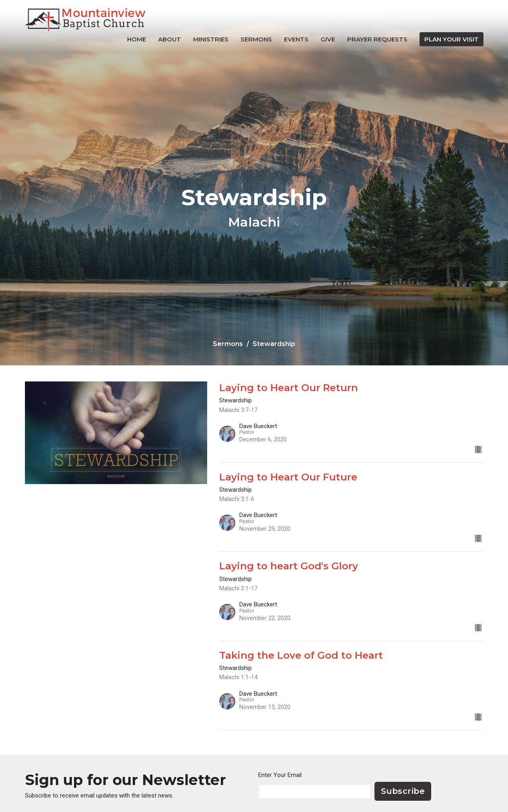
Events (296, 39)
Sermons (256, 39)
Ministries (211, 39)
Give (328, 39)
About (170, 39)
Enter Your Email (280, 775)
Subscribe (403, 791)
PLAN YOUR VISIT (451, 39)
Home (137, 39)
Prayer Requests (377, 39)
